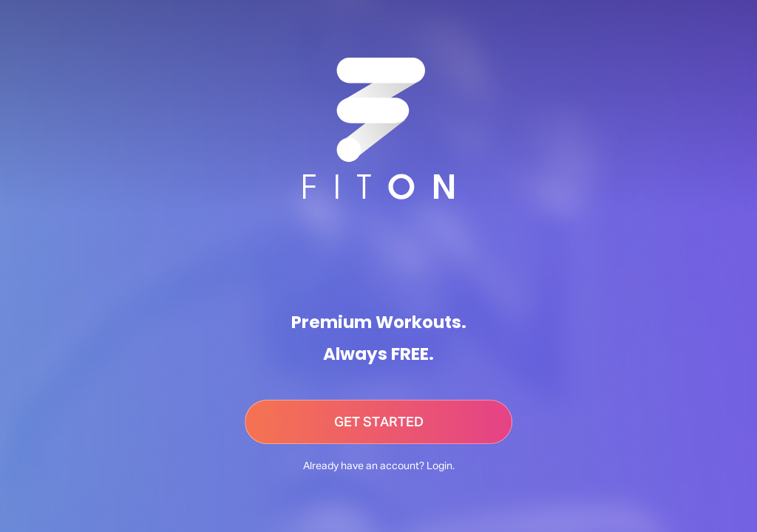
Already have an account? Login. (379, 466)
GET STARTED (379, 423)
